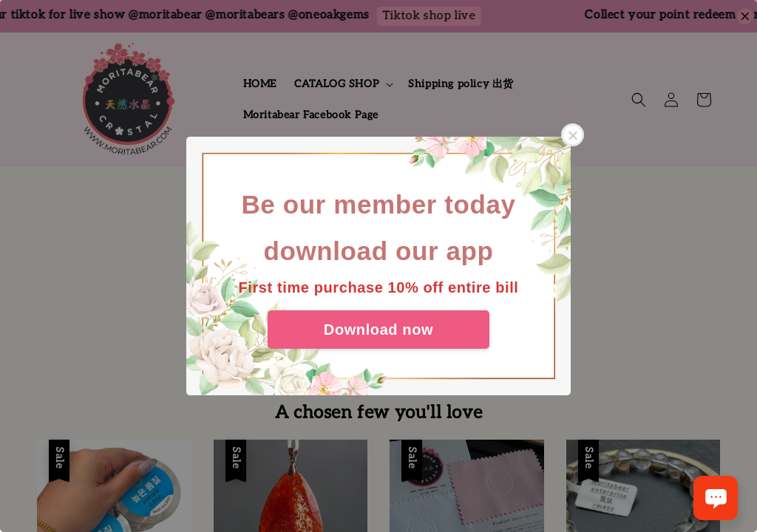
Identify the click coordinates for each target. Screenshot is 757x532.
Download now (378, 330)
